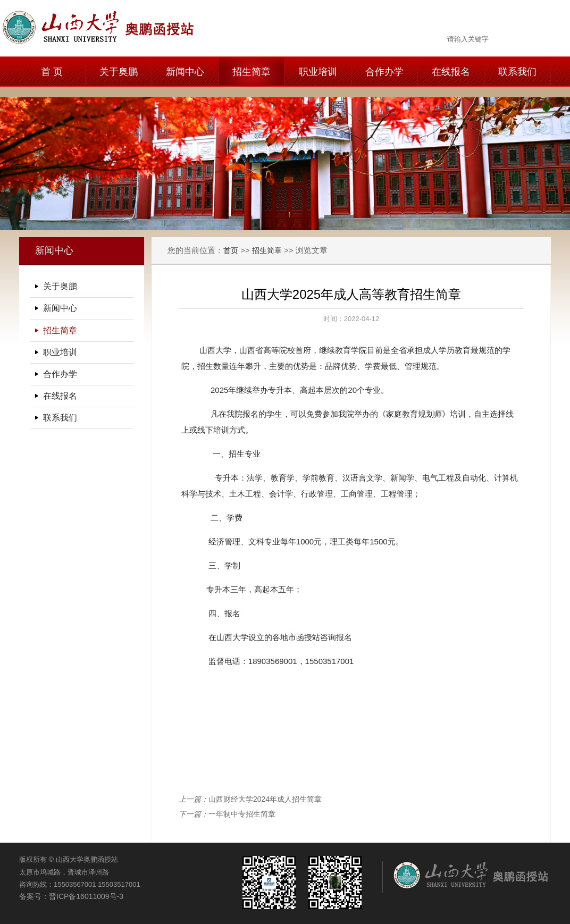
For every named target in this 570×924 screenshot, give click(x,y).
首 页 (52, 72)
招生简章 (252, 72)
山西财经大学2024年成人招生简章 (265, 799)
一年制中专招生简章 (242, 814)
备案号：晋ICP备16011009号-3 (71, 896)
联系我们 (517, 72)
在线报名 (451, 72)
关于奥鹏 (119, 72)
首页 (231, 250)
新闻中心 (185, 72)
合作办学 (384, 72)
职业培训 (318, 72)
